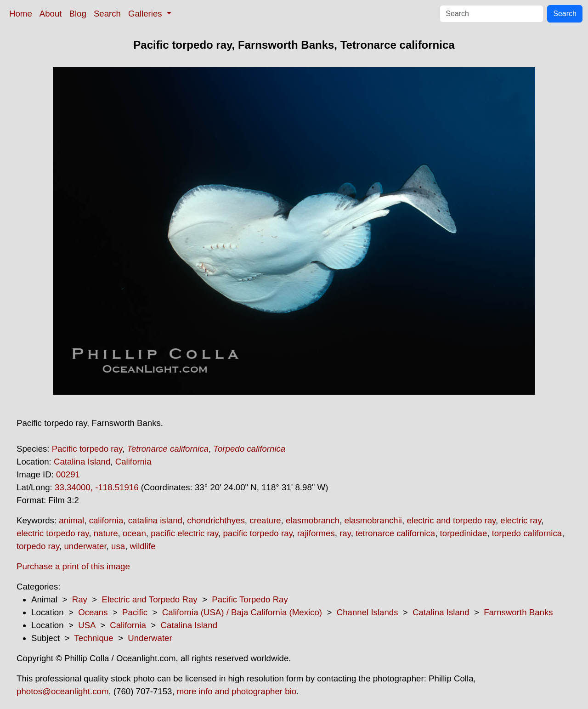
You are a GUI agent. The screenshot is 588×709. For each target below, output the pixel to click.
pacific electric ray (184, 533)
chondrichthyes (216, 520)
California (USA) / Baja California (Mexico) (242, 612)
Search (107, 14)
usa (118, 546)
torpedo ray (38, 546)
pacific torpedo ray (257, 533)
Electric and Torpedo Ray (149, 599)
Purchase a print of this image (73, 566)
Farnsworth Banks (518, 612)
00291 (68, 474)
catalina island (155, 520)
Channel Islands (367, 612)
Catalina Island (82, 462)
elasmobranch (313, 520)
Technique (94, 638)
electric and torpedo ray (451, 520)
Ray (80, 599)
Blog (78, 14)
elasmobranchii (373, 520)
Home (21, 14)
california (106, 520)
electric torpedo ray (53, 533)
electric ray (521, 520)
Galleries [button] (146, 14)
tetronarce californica (395, 533)
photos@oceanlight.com (62, 691)
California (133, 462)
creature (265, 520)
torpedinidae (464, 533)
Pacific (135, 612)
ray (345, 533)
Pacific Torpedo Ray (250, 599)
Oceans (93, 612)
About (51, 14)
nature (106, 533)
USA (87, 625)
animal (71, 520)
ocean (134, 533)
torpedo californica (527, 533)
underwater (85, 546)
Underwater (150, 638)
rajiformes (316, 533)
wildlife (143, 546)
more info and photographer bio (237, 691)
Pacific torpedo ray (87, 449)
